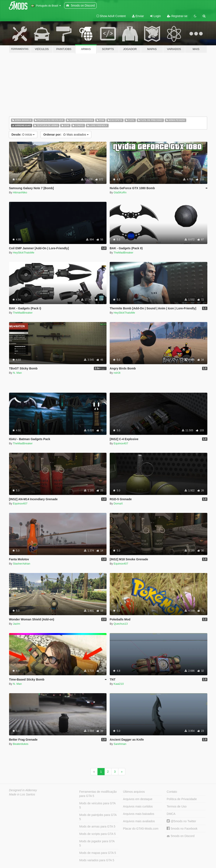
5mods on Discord (181, 836)
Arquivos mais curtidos (138, 806)
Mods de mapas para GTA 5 (98, 853)
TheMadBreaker (124, 253)
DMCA (171, 814)
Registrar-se (177, 16)
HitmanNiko (20, 192)
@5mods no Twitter (181, 821)
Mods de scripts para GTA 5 (97, 834)
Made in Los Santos (22, 794)
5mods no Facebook (182, 829)
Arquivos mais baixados (139, 814)
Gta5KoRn (120, 192)
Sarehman (120, 744)
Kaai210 (119, 684)
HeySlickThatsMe (24, 253)
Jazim (16, 624)
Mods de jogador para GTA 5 (97, 843)
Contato (172, 792)
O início (23, 135)
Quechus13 (121, 624)
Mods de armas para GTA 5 (97, 826)
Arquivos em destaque (138, 799)
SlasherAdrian (22, 564)
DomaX (118, 503)
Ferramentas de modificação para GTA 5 (98, 794)
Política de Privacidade (182, 799)
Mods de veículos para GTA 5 (97, 805)
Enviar (138, 16)
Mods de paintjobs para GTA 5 (98, 817)
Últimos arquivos (134, 792)
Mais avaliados (66, 135)
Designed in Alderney (23, 790)
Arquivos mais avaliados (139, 821)
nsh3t (117, 373)
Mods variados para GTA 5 (97, 860)
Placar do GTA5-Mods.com (141, 829)
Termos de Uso (177, 806)
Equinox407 (121, 443)
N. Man (17, 373)
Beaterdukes (21, 744)
